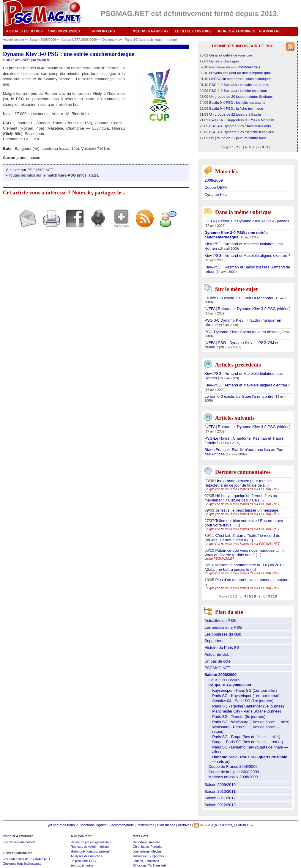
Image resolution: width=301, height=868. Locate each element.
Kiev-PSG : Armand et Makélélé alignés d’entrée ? (247, 255)
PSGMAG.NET (271, 31)
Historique (140, 856)
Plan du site (166, 825)
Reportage (140, 842)
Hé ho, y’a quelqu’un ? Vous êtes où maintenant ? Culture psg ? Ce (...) (241, 498)
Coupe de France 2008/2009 (233, 766)
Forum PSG (245, 825)
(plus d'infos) (223, 825)
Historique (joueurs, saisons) (90, 851)
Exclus (75, 865)
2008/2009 (213, 180)
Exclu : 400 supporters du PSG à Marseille (242, 120)
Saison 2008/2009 (43, 40)
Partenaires (145, 825)
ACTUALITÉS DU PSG (25, 31)
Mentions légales (94, 825)
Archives (185, 825)
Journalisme (141, 851)
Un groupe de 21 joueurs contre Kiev (237, 138)
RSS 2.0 (203, 825)
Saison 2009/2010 (220, 785)
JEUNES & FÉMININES (236, 31)
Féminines (152, 861)
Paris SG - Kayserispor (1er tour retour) (246, 696)
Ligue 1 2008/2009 (224, 680)
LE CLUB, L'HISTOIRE (193, 31)
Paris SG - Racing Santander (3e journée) (248, 706)
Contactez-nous (122, 825)
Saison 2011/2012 (220, 798)
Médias (156, 851)
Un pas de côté (217, 661)
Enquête (88, 865)
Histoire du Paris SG (222, 648)
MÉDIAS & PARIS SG (150, 31)
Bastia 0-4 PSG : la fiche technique (236, 108)
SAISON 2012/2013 (64, 31)
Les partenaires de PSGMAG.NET (26, 859)
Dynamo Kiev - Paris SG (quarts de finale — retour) (140, 40)
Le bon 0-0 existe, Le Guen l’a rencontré (239, 298)
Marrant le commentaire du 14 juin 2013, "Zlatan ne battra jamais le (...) (245, 567)
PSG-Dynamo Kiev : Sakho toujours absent (242, 332)
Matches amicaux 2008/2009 (233, 777)
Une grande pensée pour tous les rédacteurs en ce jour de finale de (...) (238, 483)
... (272, 147)
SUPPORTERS (103, 31)
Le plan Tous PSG (83, 861)
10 (275, 596)
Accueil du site (14, 40)
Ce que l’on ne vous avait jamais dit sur (242, 489)
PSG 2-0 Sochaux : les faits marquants (239, 85)
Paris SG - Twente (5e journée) (239, 717)
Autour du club (217, 654)
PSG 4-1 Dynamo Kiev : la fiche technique (242, 132)
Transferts (160, 865)
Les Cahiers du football (19, 842)
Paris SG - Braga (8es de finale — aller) (246, 737)
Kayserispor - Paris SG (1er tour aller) (244, 690)
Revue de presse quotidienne (91, 842)
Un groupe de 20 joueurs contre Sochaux (241, 96)
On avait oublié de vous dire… (233, 55)
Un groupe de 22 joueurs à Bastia (235, 114)
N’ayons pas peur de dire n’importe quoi (240, 73)
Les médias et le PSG (223, 627)
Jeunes (138, 861)
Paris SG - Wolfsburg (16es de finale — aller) (251, 722)
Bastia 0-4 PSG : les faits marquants (237, 102)
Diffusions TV (142, 865)
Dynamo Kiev (216, 195)
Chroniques (141, 847)
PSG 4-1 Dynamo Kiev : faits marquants (240, 126)
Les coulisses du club (223, 634)
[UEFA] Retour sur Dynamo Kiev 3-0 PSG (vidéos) (248, 221)
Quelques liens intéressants (22, 864)
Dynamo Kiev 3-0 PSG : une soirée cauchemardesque (236, 235)
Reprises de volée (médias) (90, 847)
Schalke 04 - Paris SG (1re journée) (243, 701)
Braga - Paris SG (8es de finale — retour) (248, 742)
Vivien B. (43, 60)
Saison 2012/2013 (220, 805)
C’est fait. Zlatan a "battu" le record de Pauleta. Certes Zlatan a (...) (242, 538)
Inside (219, 559)
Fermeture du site (235, 67)
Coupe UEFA (216, 187)
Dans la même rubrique (243, 212)
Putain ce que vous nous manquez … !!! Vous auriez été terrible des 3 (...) (244, 553)
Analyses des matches (86, 856)
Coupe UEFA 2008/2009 (80, 40)
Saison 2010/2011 (220, 791)
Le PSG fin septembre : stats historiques (240, 79)
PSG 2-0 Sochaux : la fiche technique (238, 91)
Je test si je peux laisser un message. (247, 510)
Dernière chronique (224, 61)
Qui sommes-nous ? (62, 825)
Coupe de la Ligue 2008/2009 (234, 772)
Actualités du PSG (220, 621)
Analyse (154, 842)
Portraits (156, 847)
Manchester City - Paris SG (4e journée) (246, 711)
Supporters (214, 641)
